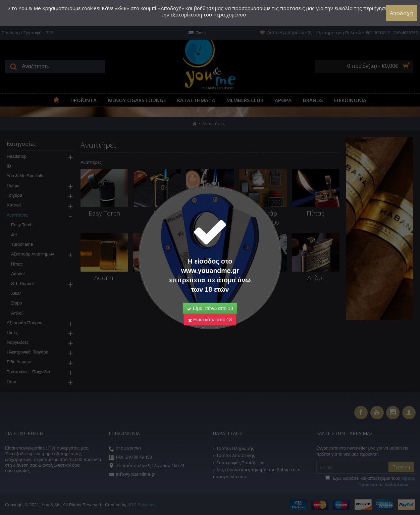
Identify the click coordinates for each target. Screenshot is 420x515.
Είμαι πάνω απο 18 (210, 295)
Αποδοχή (402, 13)
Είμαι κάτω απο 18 (210, 307)
